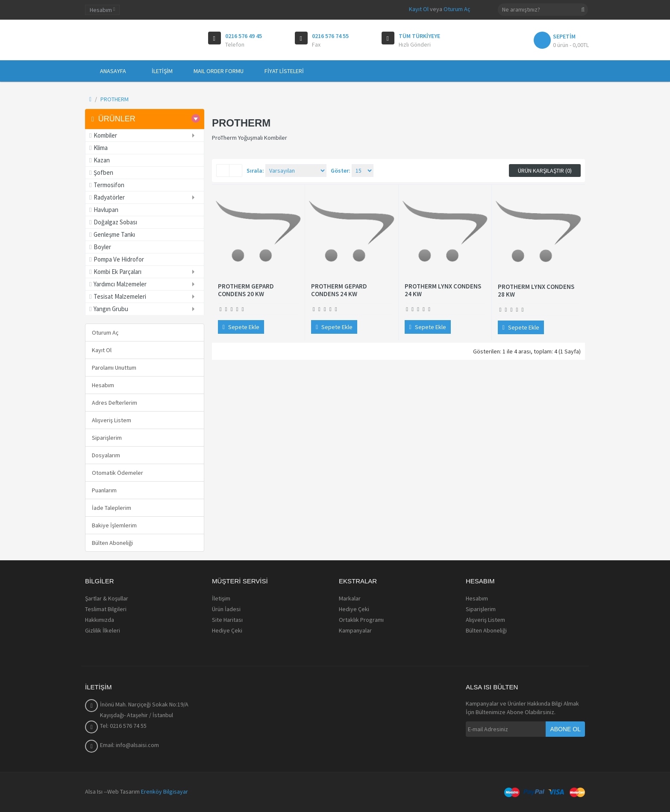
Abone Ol (565, 729)
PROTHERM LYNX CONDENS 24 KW (443, 290)
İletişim (221, 598)
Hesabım (103, 385)
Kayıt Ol (419, 9)
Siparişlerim (107, 438)
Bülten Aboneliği (112, 543)
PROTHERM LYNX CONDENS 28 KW (536, 291)
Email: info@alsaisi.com (129, 745)
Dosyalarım (106, 455)
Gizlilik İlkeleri (103, 630)
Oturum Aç (457, 9)
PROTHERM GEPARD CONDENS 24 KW (339, 290)
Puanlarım (104, 490)
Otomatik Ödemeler (118, 473)
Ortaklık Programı (361, 620)
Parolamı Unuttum (114, 368)
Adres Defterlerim (115, 403)
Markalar (350, 598)
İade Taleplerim (112, 508)
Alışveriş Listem (112, 420)
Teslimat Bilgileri (106, 609)
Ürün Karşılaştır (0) (545, 171)
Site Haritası (227, 620)
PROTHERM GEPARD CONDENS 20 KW (246, 290)
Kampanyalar (355, 630)
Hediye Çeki (227, 630)
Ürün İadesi (226, 609)
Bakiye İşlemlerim (114, 525)
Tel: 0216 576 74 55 (123, 726)
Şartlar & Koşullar (107, 598)
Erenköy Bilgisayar (165, 791)
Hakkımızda (100, 620)
